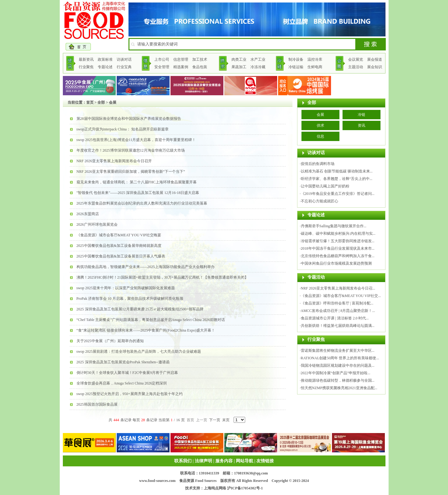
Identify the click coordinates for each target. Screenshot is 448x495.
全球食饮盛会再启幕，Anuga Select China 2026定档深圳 (122, 383)
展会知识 (375, 67)
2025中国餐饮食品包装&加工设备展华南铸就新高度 (119, 246)
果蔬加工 (239, 67)
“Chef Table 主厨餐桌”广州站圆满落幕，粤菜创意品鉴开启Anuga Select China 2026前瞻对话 (151, 320)
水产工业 (258, 59)
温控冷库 (315, 59)
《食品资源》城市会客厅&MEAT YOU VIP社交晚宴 (119, 235)
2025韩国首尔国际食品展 (97, 404)
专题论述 (105, 67)
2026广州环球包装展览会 (97, 224)
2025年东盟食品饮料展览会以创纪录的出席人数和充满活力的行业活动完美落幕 (142, 203)
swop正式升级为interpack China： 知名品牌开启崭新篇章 (123, 129)
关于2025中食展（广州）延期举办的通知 (110, 341)
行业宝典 (124, 67)
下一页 (215, 420)
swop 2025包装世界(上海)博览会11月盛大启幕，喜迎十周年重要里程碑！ (136, 140)
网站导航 (245, 461)
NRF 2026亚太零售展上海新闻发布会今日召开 (114, 161)
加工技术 (200, 59)
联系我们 (183, 461)
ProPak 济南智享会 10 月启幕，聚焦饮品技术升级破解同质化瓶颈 (130, 299)
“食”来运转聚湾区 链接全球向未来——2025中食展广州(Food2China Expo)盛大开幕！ (146, 330)
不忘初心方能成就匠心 (320, 201)
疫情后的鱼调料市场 (318, 164)
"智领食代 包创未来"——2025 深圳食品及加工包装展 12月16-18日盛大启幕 (138, 193)
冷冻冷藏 (258, 67)
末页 (226, 420)
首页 (90, 102)
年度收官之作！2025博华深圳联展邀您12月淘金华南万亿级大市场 (131, 150)
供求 (320, 125)
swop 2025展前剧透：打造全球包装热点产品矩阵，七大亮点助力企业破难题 (139, 351)
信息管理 (181, 59)
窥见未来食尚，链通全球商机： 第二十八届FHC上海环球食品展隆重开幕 (137, 182)
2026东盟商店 (88, 214)
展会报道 (375, 59)
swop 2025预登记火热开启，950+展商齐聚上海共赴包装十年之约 (130, 394)
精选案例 (181, 67)
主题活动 (356, 67)
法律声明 (203, 461)
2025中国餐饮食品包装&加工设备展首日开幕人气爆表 (121, 256)
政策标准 (105, 59)
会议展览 (356, 59)
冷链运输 (296, 67)
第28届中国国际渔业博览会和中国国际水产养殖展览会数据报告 (129, 119)
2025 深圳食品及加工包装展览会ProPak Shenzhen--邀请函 (123, 362)
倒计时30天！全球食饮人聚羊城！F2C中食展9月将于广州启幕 (127, 373)
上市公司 (162, 59)
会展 (320, 115)
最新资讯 (86, 59)
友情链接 (265, 461)
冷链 (362, 115)
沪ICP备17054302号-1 (245, 488)
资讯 (362, 125)
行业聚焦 (86, 67)
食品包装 (200, 67)
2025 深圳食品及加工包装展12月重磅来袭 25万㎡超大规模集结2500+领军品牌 (140, 309)
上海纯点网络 (215, 488)
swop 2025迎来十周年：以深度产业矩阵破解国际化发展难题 (126, 288)
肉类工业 (239, 59)
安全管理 (162, 67)
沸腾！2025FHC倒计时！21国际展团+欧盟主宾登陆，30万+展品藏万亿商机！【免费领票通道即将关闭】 (163, 277)
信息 (320, 136)
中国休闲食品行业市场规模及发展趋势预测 (336, 263)
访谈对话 (124, 59)
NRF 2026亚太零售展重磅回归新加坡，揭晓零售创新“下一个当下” (131, 172)
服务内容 (224, 461)
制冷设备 (296, 59)
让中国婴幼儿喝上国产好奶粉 (325, 186)
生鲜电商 (315, 67)
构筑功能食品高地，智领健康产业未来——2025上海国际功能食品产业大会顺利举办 (146, 267)
